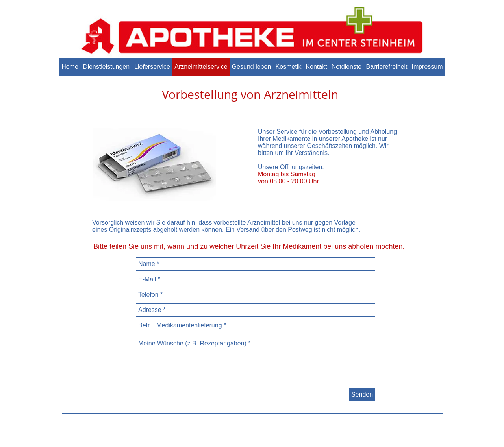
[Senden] (362, 395)
